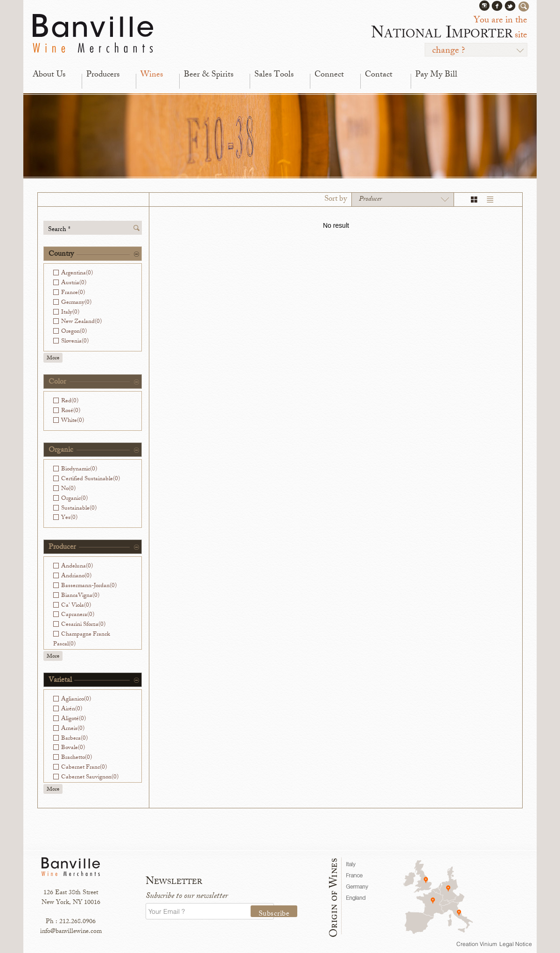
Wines (152, 75)
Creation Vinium (477, 944)
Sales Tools (274, 75)
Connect (329, 75)
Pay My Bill (436, 75)
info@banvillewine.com (71, 932)
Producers (103, 75)
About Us (49, 75)
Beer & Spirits (209, 75)
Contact (379, 75)
